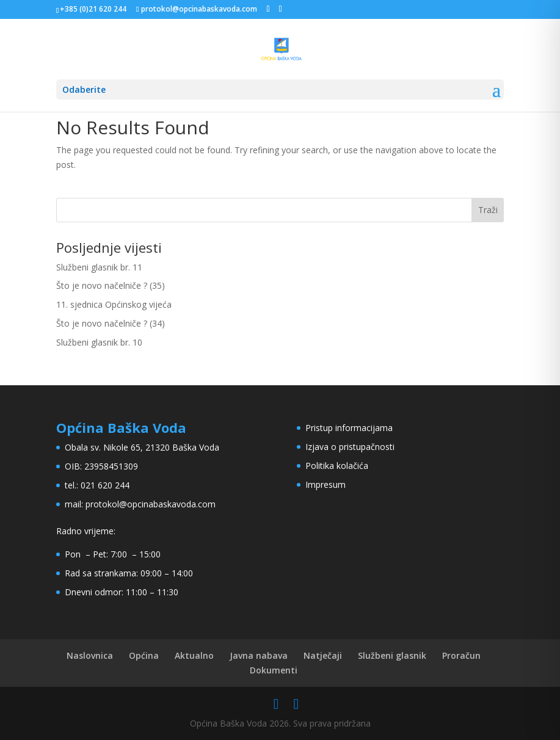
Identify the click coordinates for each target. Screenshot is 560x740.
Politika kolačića (337, 466)
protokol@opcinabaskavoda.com (151, 504)
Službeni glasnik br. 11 (99, 267)
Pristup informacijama (349, 428)
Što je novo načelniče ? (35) (111, 285)
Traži (488, 210)
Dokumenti (274, 670)
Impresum (325, 484)
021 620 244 (105, 485)
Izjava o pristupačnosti (350, 447)
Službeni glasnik (392, 655)
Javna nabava (259, 655)
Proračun (461, 655)
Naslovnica (90, 655)
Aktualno (194, 655)
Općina (144, 655)
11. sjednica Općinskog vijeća (114, 304)
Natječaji (323, 655)
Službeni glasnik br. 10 (99, 342)
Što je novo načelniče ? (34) (111, 323)
